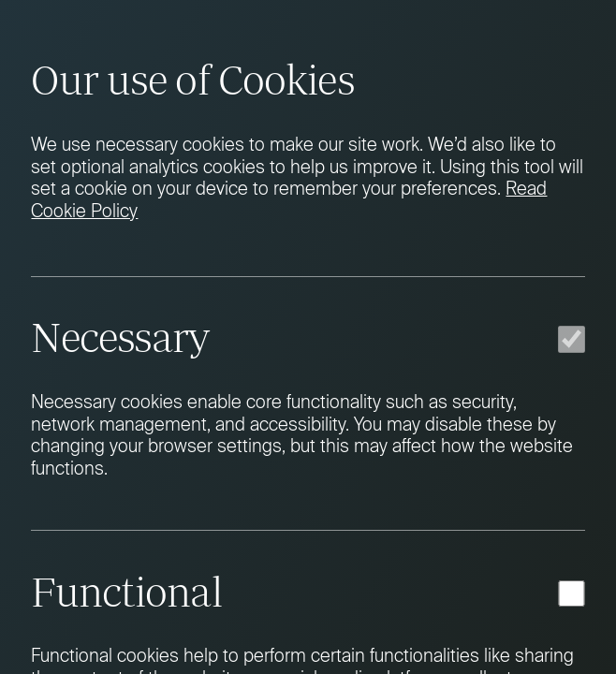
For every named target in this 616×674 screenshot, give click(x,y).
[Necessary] (571, 339)
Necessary (120, 337)
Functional (126, 592)
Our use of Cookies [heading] (192, 80)
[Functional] (571, 593)
